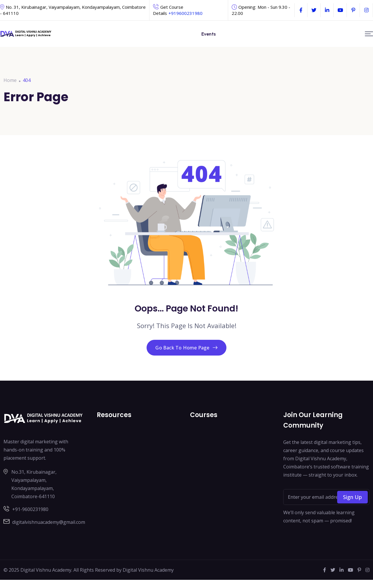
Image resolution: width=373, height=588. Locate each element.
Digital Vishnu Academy (148, 578)
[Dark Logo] (26, 34)
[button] (369, 34)
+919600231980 (185, 13)
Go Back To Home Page (186, 351)
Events (209, 34)
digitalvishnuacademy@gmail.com (49, 530)
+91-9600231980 (30, 517)
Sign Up (352, 505)
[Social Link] (301, 10)
